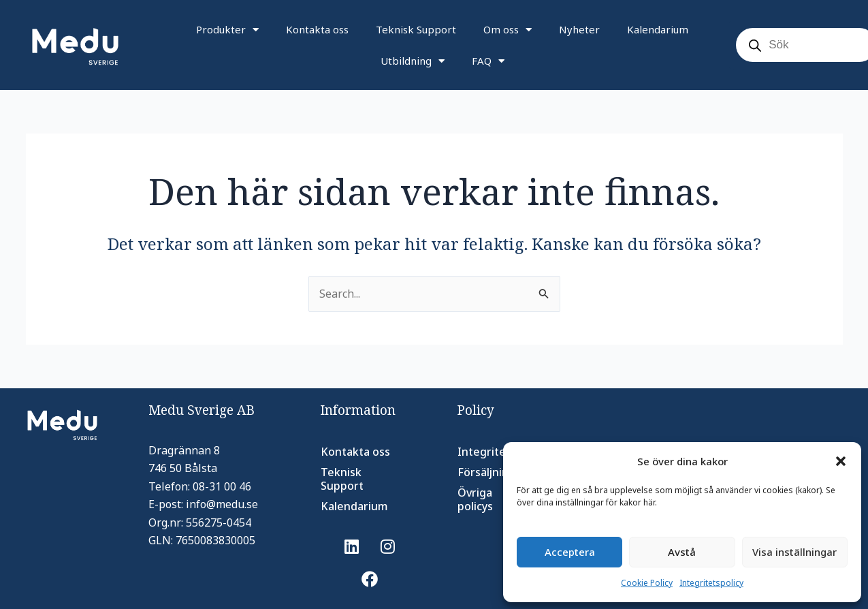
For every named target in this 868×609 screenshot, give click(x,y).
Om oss (508, 30)
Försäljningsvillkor (500, 472)
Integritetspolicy (711, 583)
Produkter (227, 30)
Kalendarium (658, 29)
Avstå (682, 552)
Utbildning (413, 61)
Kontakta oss (317, 29)
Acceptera (570, 552)
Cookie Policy (647, 583)
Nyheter (579, 29)
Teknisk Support (416, 29)
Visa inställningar (794, 552)
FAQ (488, 61)
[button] (841, 461)
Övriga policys (475, 499)
